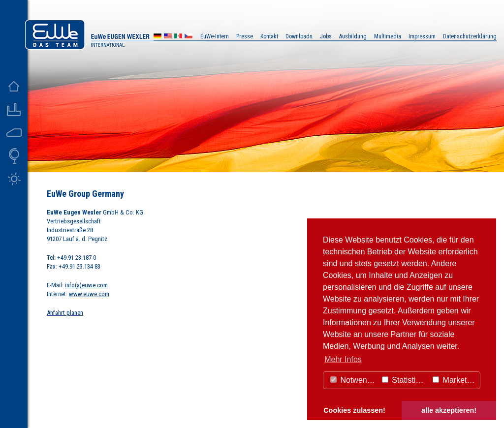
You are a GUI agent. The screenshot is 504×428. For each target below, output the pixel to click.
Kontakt (269, 36)
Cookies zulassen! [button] (354, 410)
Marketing (455, 380)
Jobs (326, 36)
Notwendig (354, 380)
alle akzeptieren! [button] (449, 410)
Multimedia (388, 36)
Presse (245, 36)
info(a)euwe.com (86, 285)
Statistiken (405, 380)
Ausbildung (353, 36)
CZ (189, 37)
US (168, 37)
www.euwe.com (89, 294)
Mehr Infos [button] (343, 359)
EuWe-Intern (215, 36)
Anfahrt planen (65, 313)
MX (178, 37)
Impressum (422, 36)
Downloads (299, 36)
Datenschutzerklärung (470, 36)
